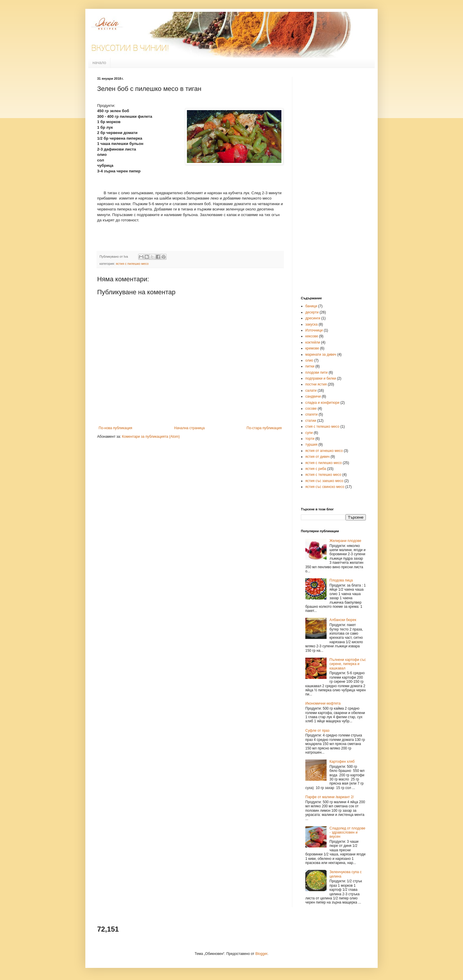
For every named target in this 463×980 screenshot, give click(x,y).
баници (311, 306)
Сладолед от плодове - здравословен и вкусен (347, 833)
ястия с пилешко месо (132, 264)
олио (309, 360)
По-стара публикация (264, 428)
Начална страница (189, 428)
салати (311, 391)
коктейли (313, 342)
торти (310, 439)
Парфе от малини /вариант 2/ (330, 797)
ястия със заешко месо (324, 481)
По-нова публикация (115, 428)
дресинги (313, 318)
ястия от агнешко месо (324, 451)
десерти (312, 312)
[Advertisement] (325, 198)
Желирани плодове (345, 541)
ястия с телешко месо (323, 475)
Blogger (261, 954)
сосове (311, 409)
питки (310, 366)
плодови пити (317, 373)
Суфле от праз (317, 731)
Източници (314, 330)
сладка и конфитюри (322, 403)
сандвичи (313, 396)
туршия (311, 445)
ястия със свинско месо (325, 487)
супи (309, 433)
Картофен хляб (342, 762)
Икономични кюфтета (323, 703)
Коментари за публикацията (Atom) (151, 437)
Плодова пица (341, 580)
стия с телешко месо (322, 427)
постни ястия (316, 384)
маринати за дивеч (321, 355)
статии (311, 421)
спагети (312, 414)
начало (99, 63)
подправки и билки (321, 378)
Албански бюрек (343, 620)
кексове (312, 336)
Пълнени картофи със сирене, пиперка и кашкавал (348, 664)
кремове (312, 348)
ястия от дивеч (317, 457)
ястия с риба (316, 469)
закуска (312, 324)
